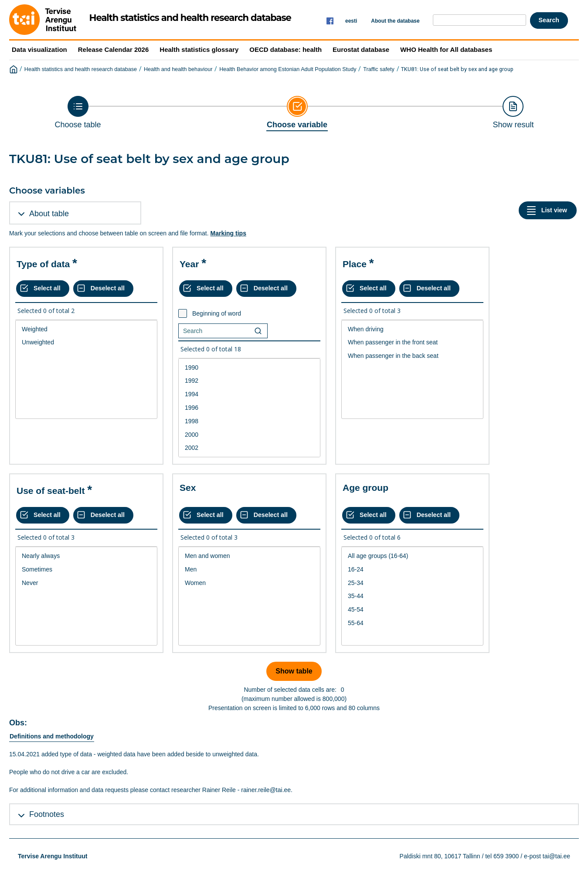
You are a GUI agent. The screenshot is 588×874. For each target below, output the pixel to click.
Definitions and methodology (52, 736)
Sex (188, 488)
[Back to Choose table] (78, 112)
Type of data (43, 264)
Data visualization (39, 49)
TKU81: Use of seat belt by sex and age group (457, 69)
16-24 (412, 570)
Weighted (86, 329)
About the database (395, 21)
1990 (249, 368)
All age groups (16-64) (412, 556)
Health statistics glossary (199, 49)
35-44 (412, 596)
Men (249, 570)
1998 (249, 421)
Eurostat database (361, 49)
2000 (249, 435)
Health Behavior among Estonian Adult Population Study (288, 69)
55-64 (412, 623)
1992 (249, 381)
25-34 (412, 583)
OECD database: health (286, 49)
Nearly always (86, 556)
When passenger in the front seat (412, 342)
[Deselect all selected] (103, 289)
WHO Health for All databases (446, 49)
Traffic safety (379, 69)
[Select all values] (43, 289)
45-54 (412, 610)
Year (189, 264)
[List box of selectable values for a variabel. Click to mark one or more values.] (86, 370)
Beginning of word (217, 313)
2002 (249, 448)
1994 (249, 394)
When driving (412, 329)
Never (86, 583)
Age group (365, 488)
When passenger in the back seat (412, 356)
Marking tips (228, 233)
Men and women (249, 556)
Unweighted (86, 342)
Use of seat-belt (51, 491)
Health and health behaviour (178, 69)
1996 (249, 408)
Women (249, 583)
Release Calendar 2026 (114, 49)
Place (355, 264)
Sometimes (86, 570)
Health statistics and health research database (81, 69)
